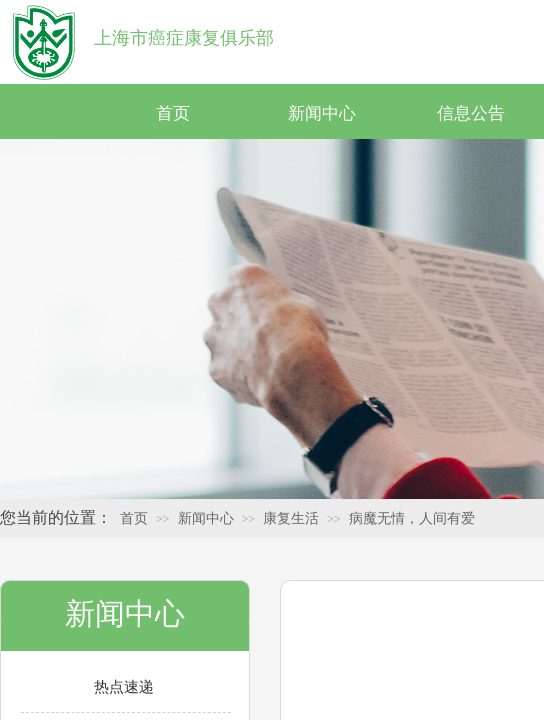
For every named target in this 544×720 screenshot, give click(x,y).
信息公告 (471, 113)
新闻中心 (322, 113)
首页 (173, 113)
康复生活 (291, 518)
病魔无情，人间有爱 (412, 518)
